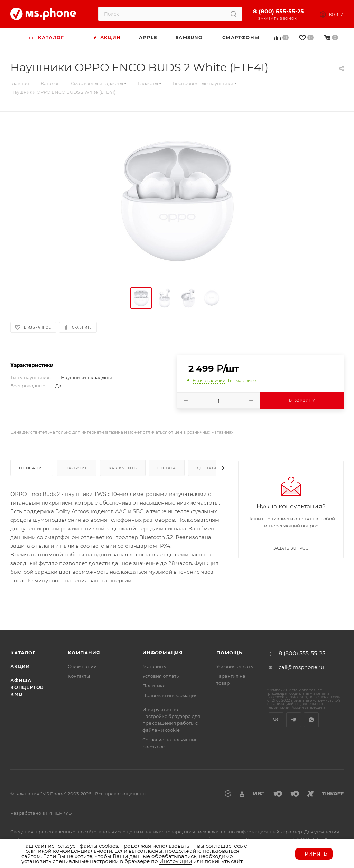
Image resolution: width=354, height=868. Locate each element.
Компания (84, 653)
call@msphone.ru (301, 667)
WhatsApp (311, 720)
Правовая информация (170, 695)
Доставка (209, 468)
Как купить (123, 468)
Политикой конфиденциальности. (67, 851)
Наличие (77, 468)
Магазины (155, 666)
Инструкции (176, 861)
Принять (314, 854)
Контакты (79, 676)
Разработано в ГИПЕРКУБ (41, 813)
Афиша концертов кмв (27, 687)
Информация (163, 653)
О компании (82, 666)
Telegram (294, 720)
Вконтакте (276, 720)
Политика (154, 686)
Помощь (229, 653)
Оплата (167, 468)
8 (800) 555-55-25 (278, 12)
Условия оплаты (161, 676)
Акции (20, 666)
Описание (32, 468)
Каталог (23, 653)
